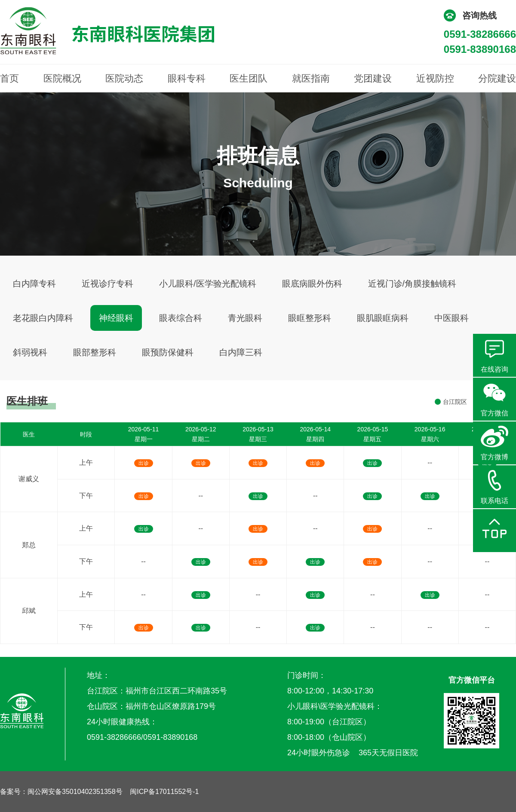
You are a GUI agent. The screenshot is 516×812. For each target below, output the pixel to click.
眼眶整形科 (310, 318)
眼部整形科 (95, 352)
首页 (9, 78)
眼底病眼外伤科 (312, 284)
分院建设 (497, 78)
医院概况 (62, 78)
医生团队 (249, 78)
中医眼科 (451, 318)
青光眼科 (245, 318)
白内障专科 (34, 284)
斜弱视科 (30, 352)
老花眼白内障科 (43, 318)
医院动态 (124, 78)
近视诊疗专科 (107, 284)
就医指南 (311, 78)
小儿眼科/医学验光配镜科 (208, 284)
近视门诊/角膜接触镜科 (412, 284)
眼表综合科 (181, 318)
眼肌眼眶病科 (383, 318)
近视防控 (435, 78)
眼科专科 (187, 78)
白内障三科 (241, 352)
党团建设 (373, 78)
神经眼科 (116, 318)
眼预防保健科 (168, 352)
